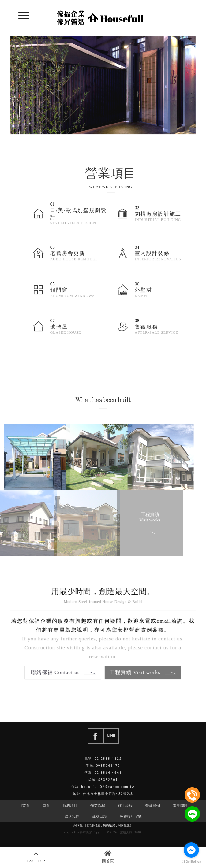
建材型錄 (99, 817)
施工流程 (125, 806)
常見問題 (180, 806)
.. (118, 832)
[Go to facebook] (191, 850)
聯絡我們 (72, 817)
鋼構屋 (78, 825)
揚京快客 (86, 832)
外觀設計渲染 (131, 817)
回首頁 (108, 856)
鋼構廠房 (109, 825)
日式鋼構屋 (93, 825)
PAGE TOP (36, 856)
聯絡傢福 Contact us (59, 672)
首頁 (46, 806)
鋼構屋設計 (125, 825)
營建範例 (153, 806)
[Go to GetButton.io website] (191, 862)
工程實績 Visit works (144, 523)
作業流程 (98, 806)
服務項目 (70, 806)
